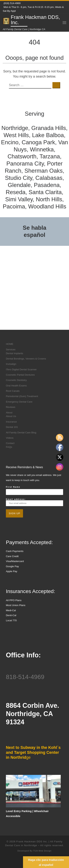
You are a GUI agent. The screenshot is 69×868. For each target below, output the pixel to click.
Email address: (34, 502)
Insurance (11, 422)
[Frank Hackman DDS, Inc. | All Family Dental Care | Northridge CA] (6, 21)
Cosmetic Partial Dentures (20, 375)
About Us (11, 416)
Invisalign (11, 364)
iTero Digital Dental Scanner (21, 369)
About (9, 413)
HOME (10, 344)
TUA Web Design (42, 851)
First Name (13, 487)
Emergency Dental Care (19, 402)
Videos (10, 438)
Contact (10, 443)
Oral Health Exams (16, 386)
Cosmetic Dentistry (16, 380)
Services (11, 349)
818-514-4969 (25, 677)
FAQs (9, 447)
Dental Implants (15, 353)
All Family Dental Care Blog (21, 433)
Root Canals (13, 391)
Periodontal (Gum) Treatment (22, 396)
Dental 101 (12, 427)
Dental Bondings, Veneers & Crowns (26, 359)
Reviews (11, 407)
